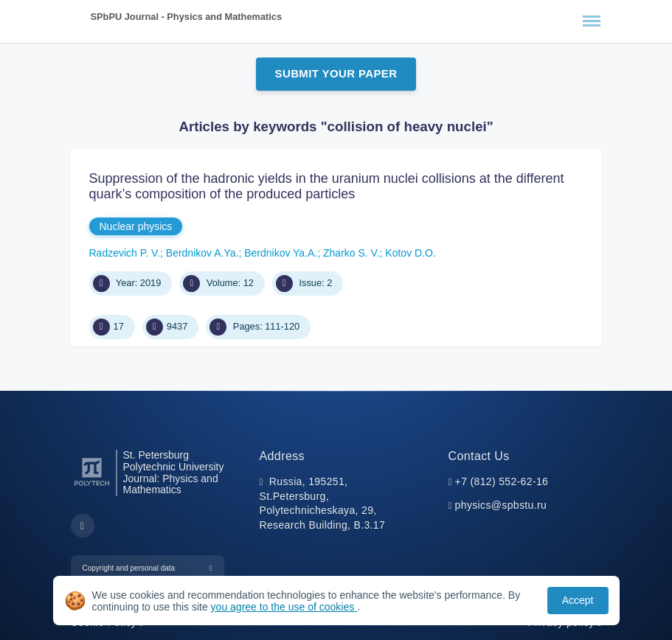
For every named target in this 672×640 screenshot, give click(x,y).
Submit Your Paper (336, 73)
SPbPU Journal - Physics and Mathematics (187, 17)
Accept (578, 600)
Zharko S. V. (351, 253)
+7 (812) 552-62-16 (502, 481)
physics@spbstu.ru (501, 505)
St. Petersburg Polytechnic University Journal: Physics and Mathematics (174, 473)
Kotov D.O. (410, 253)
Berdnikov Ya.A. (281, 253)
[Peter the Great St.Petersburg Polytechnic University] (92, 486)
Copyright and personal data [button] (129, 568)
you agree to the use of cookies (284, 607)
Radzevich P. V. (125, 253)
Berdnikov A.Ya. (202, 253)
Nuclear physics (136, 226)
